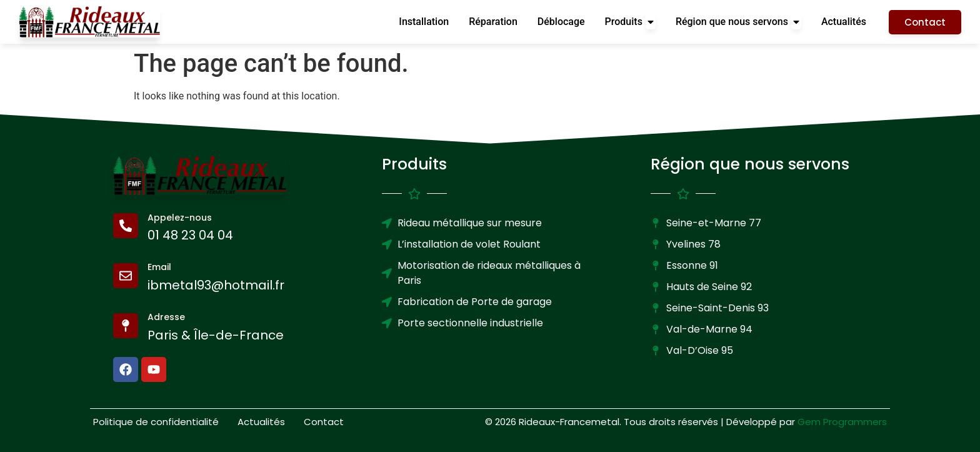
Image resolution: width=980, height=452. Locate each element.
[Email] (126, 276)
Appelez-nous (180, 218)
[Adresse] (126, 326)
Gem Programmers (842, 422)
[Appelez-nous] (126, 226)
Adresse (166, 317)
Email (159, 267)
